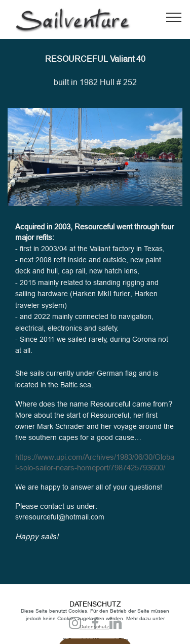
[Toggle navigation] (174, 17)
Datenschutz (94, 636)
